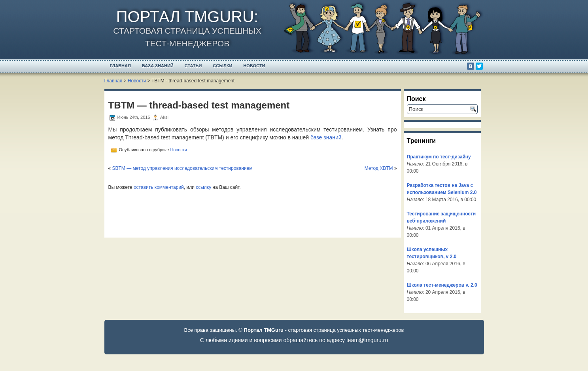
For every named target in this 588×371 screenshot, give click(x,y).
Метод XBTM (379, 168)
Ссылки (222, 66)
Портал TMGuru (185, 17)
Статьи (193, 66)
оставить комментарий (159, 187)
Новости (254, 66)
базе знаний (326, 137)
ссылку (203, 187)
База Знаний (158, 66)
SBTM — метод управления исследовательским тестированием (182, 168)
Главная (120, 66)
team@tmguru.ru (367, 340)
